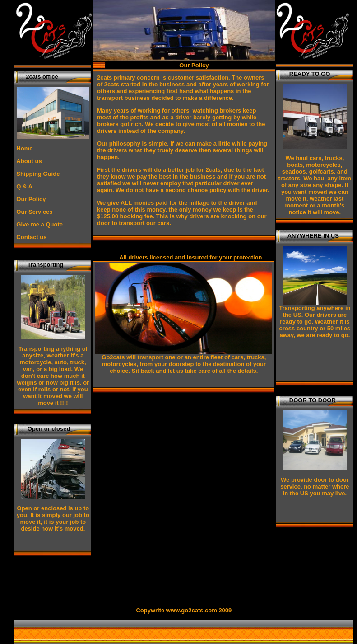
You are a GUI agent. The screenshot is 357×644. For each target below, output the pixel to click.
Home (24, 148)
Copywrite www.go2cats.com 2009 (184, 610)
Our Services (34, 212)
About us (29, 161)
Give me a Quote (39, 224)
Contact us (31, 237)
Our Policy (31, 199)
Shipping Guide (38, 174)
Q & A (24, 186)
